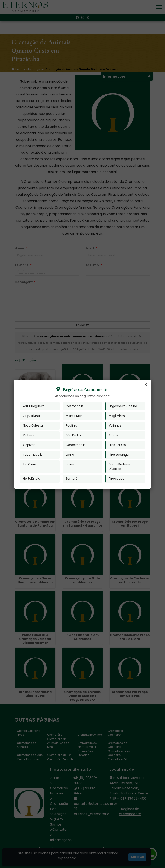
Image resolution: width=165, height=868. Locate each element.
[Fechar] (146, 385)
